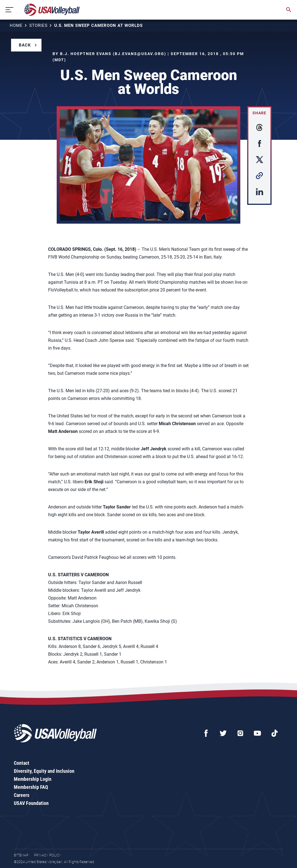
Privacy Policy (48, 855)
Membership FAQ (31, 787)
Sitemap (21, 855)
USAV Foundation (31, 803)
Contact (22, 763)
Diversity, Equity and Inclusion (44, 771)
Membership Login (33, 779)
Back (25, 45)
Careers (22, 795)
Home (16, 25)
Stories (38, 25)
